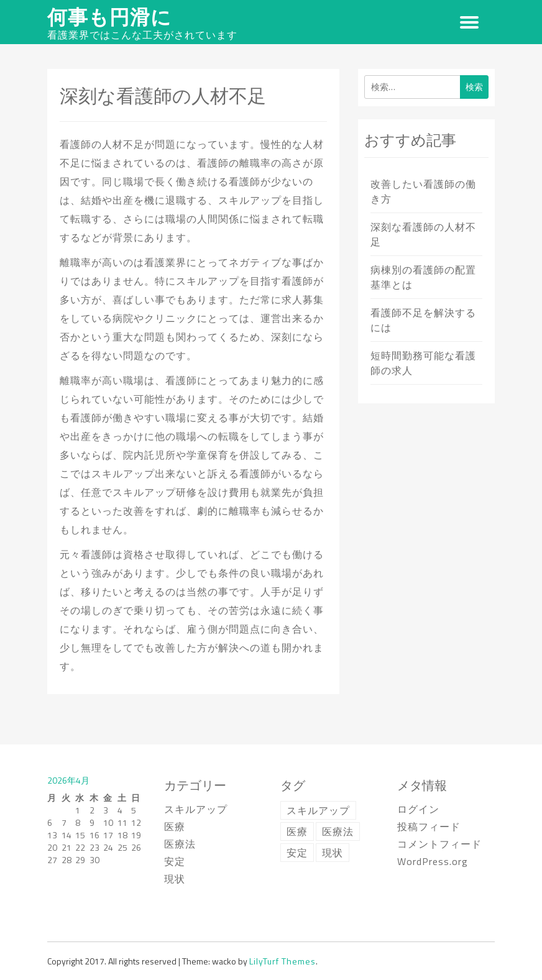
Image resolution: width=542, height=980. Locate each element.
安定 (175, 861)
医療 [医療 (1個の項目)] (297, 831)
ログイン (418, 809)
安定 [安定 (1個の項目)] (297, 853)
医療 (175, 827)
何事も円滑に (109, 17)
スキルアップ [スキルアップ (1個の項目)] (318, 810)
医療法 (180, 844)
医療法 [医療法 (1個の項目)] (338, 831)
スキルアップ (196, 809)
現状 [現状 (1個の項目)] (333, 853)
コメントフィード (439, 844)
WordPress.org (433, 861)
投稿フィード (429, 827)
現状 (175, 879)
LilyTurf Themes (282, 961)
